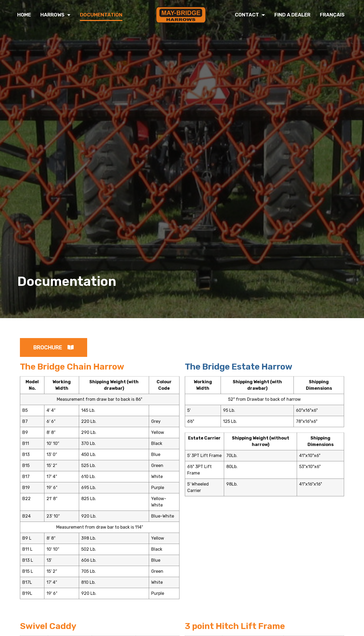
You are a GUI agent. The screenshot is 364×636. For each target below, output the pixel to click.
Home (24, 15)
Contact (250, 15)
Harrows (55, 15)
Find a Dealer (292, 15)
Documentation (101, 15)
